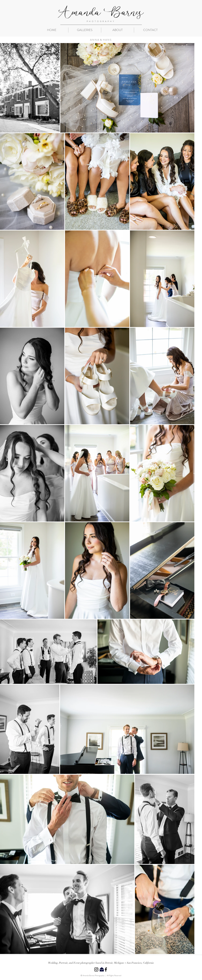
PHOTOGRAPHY (101, 21)
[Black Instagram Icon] (96, 969)
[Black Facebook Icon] (106, 969)
